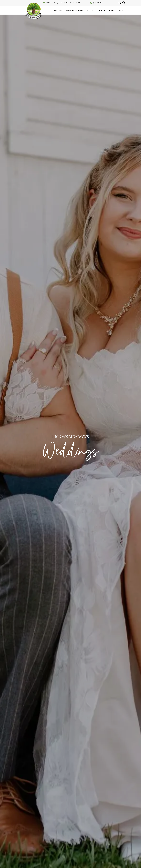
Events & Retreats (75, 10)
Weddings (59, 10)
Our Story (102, 10)
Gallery (90, 10)
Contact (121, 10)
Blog (112, 10)
